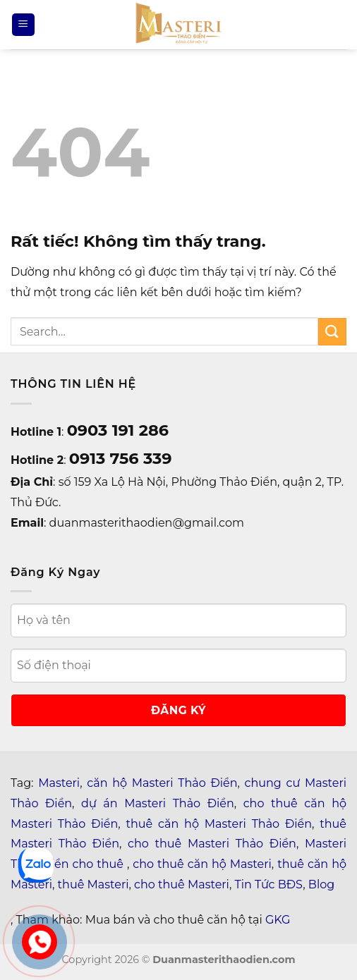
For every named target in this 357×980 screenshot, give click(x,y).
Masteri (59, 783)
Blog (321, 884)
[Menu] (23, 25)
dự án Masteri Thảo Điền (158, 803)
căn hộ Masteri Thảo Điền (162, 783)
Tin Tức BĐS (269, 884)
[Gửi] (332, 332)
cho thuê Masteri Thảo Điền (212, 844)
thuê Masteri (93, 884)
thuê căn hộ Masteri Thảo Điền (219, 824)
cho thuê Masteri (182, 884)
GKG (278, 920)
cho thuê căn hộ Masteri (202, 864)
